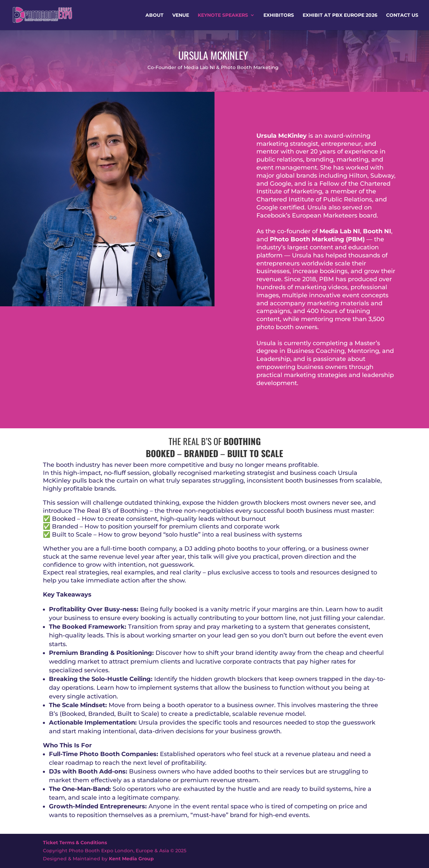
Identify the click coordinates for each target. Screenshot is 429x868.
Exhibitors (279, 15)
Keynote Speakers (223, 15)
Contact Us (402, 15)
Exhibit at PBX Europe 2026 (340, 15)
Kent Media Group (131, 859)
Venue (181, 15)
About (155, 15)
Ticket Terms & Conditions (75, 843)
